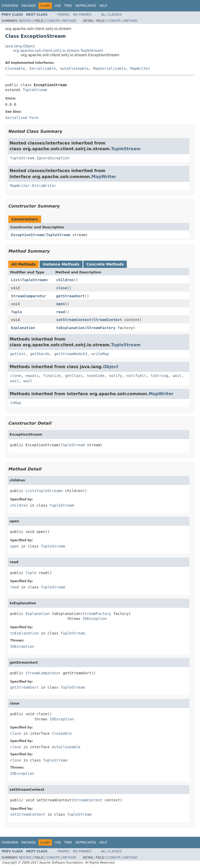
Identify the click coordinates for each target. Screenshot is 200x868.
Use (58, 6)
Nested (25, 21)
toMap (16, 403)
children (65, 280)
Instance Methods (61, 264)
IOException (95, 619)
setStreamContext (74, 320)
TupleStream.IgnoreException (40, 158)
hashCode (96, 376)
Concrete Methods (105, 264)
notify (115, 376)
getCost (18, 354)
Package (29, 6)
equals (32, 376)
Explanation (23, 328)
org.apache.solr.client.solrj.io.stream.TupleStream (58, 51)
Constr (53, 21)
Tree (68, 6)
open (61, 304)
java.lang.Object (20, 46)
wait (177, 376)
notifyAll (136, 376)
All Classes (111, 15)
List (15, 280)
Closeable (15, 68)
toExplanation (71, 328)
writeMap (100, 354)
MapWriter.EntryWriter (33, 186)
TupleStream (35, 90)
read (61, 312)
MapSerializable (109, 68)
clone (16, 376)
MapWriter (140, 68)
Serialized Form (22, 118)
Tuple (16, 312)
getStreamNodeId (71, 354)
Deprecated (86, 6)
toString (160, 376)
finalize (52, 376)
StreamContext (108, 320)
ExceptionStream (27, 235)
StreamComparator (29, 296)
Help (103, 6)
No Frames (82, 15)
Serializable (43, 68)
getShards (40, 354)
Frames (64, 15)
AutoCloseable (74, 68)
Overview (10, 6)
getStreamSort (71, 296)
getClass (74, 376)
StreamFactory (101, 328)
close (62, 288)
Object (111, 367)
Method (69, 21)
